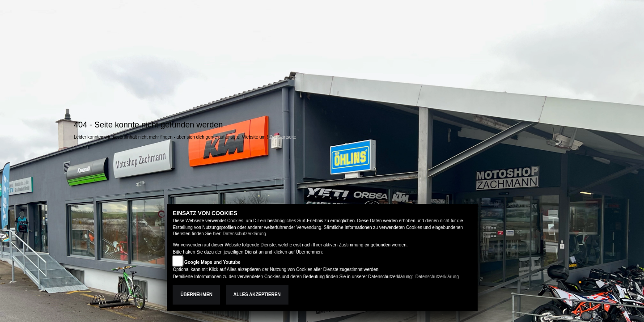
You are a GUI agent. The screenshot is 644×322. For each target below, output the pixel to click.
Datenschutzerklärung (244, 234)
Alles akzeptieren (257, 294)
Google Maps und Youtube (212, 262)
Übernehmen (196, 294)
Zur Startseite (283, 137)
